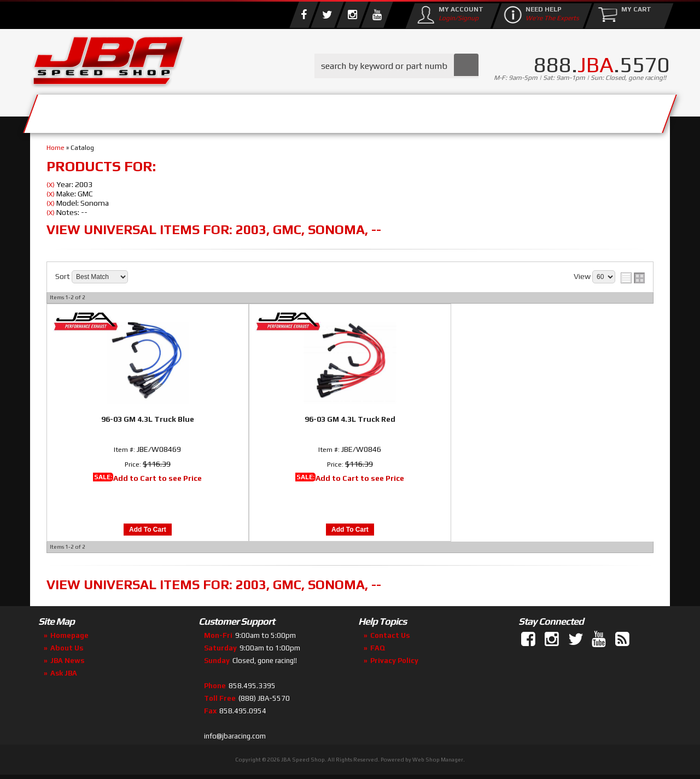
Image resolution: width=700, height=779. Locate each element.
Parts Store (302, 111)
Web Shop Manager (438, 760)
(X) (51, 185)
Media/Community (442, 111)
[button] (396, 66)
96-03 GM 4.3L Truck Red (350, 419)
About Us (190, 111)
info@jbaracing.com (235, 736)
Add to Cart (148, 530)
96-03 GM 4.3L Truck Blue (148, 419)
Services (91, 111)
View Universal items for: (214, 229)
